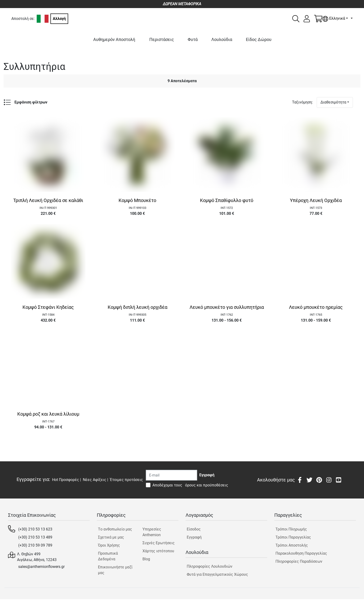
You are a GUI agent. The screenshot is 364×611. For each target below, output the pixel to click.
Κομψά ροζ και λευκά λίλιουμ (48, 414)
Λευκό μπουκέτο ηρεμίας (316, 307)
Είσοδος (194, 529)
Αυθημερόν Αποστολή (114, 39)
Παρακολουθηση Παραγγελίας (301, 553)
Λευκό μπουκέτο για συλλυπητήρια (227, 307)
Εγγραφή (194, 537)
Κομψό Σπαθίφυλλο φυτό (227, 200)
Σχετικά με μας (111, 537)
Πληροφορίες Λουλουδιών (210, 566)
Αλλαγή (59, 19)
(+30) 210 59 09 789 (35, 545)
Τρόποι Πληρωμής (291, 529)
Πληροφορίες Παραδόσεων (299, 561)
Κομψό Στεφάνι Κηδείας (48, 307)
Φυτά (193, 39)
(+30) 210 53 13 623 (35, 529)
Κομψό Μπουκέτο (137, 200)
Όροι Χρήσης (109, 545)
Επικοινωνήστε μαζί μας (115, 570)
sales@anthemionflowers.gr (41, 567)
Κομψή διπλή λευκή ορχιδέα (138, 307)
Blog (146, 559)
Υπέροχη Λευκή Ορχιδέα (316, 200)
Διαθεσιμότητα (333, 102)
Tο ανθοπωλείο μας (115, 529)
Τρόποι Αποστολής (292, 545)
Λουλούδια (222, 39)
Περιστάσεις (162, 39)
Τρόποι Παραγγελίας (293, 537)
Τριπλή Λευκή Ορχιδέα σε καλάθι (48, 200)
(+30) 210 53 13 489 (35, 537)
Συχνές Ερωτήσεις (159, 543)
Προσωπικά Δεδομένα (108, 556)
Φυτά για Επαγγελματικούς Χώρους (217, 574)
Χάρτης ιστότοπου (158, 551)
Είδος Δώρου (259, 39)
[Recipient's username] (171, 475)
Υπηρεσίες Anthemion (152, 532)
